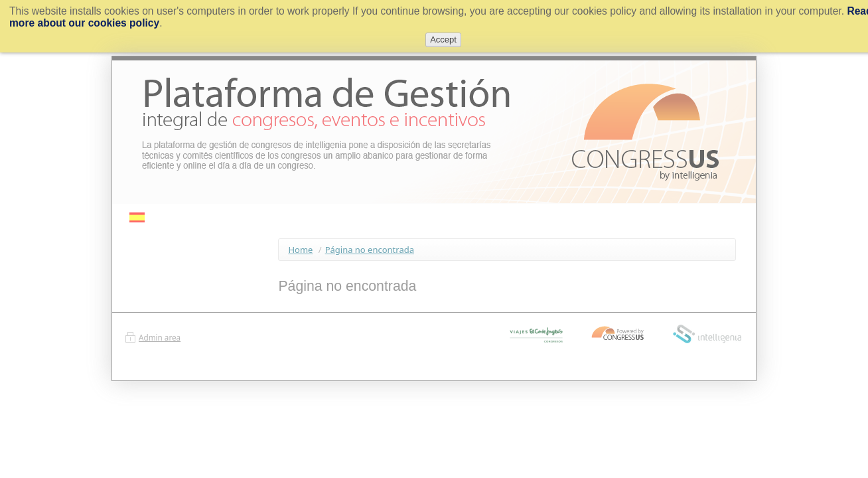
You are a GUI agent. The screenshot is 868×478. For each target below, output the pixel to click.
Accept (443, 40)
